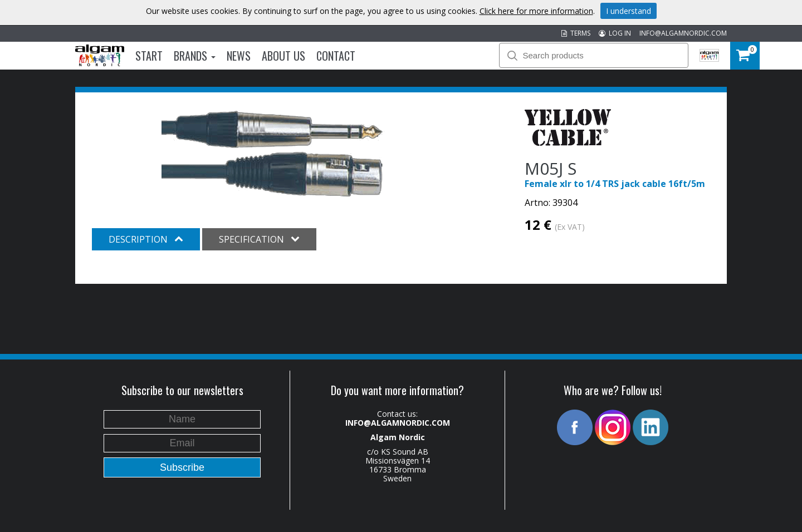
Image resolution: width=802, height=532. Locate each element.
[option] (273, 153)
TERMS (576, 33)
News (239, 56)
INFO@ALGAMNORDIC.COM (683, 33)
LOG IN (615, 33)
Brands (195, 56)
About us (283, 56)
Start (149, 56)
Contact (336, 56)
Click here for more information (536, 11)
